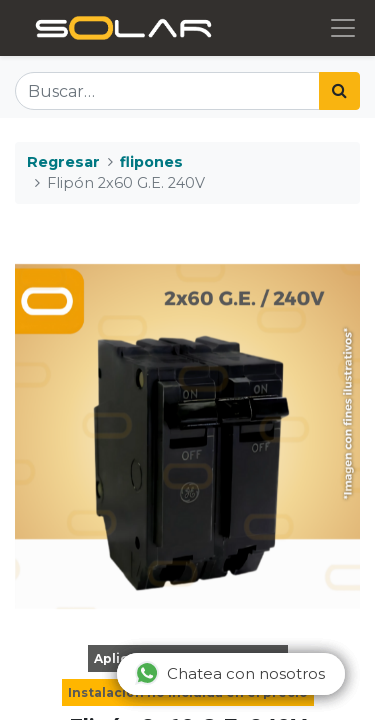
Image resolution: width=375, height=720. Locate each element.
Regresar (63, 162)
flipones (151, 162)
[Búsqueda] (339, 91)
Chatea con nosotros (230, 673)
